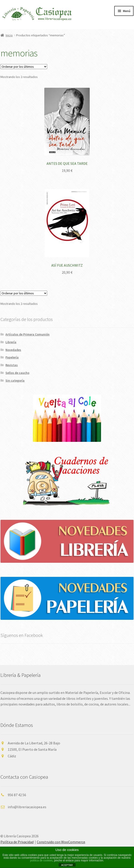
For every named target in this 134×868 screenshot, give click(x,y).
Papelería (12, 357)
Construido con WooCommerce (61, 842)
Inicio (9, 35)
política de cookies (41, 860)
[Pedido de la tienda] (24, 67)
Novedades (13, 350)
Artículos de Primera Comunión (27, 334)
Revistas (12, 365)
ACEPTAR (67, 865)
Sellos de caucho (17, 373)
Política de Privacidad (17, 842)
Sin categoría (15, 380)
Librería (11, 342)
